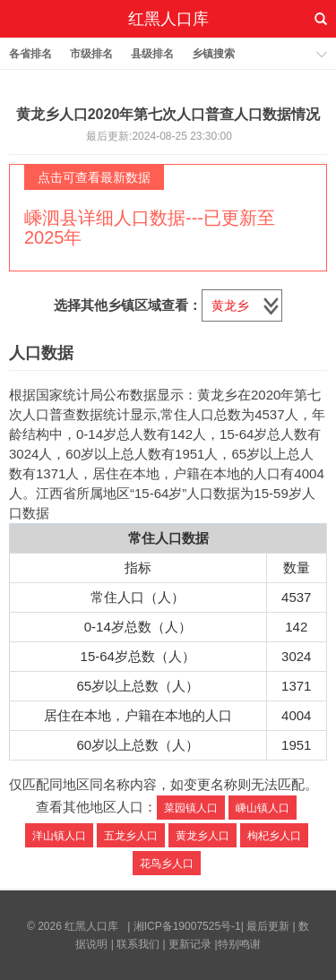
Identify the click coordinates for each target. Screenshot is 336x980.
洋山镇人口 (59, 836)
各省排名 (30, 54)
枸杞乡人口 (274, 836)
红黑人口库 (168, 19)
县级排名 (152, 54)
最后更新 (268, 926)
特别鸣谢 (239, 944)
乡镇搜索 (213, 54)
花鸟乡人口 (167, 864)
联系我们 (138, 944)
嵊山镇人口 (263, 808)
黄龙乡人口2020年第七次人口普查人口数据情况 (168, 114)
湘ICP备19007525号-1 (187, 926)
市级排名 (91, 54)
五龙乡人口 (131, 836)
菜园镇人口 (191, 808)
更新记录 (190, 944)
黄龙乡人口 (202, 836)
